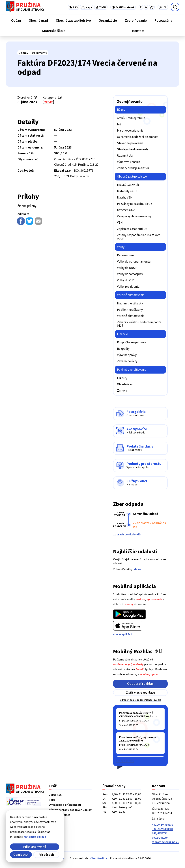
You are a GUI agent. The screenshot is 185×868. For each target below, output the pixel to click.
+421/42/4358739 (163, 825)
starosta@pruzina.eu (166, 842)
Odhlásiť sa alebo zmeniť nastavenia (140, 700)
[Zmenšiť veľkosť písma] (141, 7)
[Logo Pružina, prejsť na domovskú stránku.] (25, 7)
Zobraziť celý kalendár (127, 534)
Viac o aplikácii (123, 634)
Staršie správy (125, 761)
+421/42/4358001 (163, 829)
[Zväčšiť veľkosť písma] (152, 7)
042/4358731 (160, 833)
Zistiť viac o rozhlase (140, 693)
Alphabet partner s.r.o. (53, 858)
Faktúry (48, 102)
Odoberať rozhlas (140, 683)
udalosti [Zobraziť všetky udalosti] (138, 569)
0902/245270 (160, 838)
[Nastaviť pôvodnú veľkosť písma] (146, 7)
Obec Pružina (99, 858)
